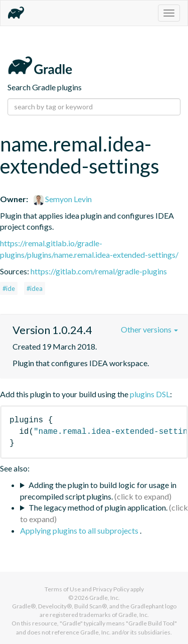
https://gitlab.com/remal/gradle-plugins (99, 271)
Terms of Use (63, 589)
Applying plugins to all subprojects (80, 530)
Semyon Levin (63, 199)
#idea (35, 288)
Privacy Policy (111, 589)
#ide (9, 288)
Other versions (149, 329)
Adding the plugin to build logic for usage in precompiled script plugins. (98, 491)
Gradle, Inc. (105, 598)
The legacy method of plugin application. (98, 507)
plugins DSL (150, 394)
